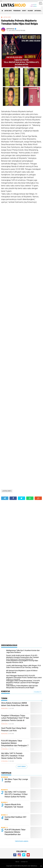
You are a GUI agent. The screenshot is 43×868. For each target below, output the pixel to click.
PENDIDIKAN (17, 11)
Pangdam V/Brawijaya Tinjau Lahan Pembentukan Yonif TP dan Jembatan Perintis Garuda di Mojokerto (15, 719)
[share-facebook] (13, 498)
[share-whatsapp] (30, 498)
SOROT (24, 11)
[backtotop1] (41, 866)
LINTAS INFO (8, 11)
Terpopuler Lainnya (22, 841)
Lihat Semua (22, 767)
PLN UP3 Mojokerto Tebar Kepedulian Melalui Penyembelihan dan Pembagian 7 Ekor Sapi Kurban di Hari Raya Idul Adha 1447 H (15, 745)
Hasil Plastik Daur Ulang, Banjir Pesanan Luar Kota (14, 729)
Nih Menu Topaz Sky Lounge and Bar (16, 780)
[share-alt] (5, 498)
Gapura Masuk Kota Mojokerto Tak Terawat (14, 806)
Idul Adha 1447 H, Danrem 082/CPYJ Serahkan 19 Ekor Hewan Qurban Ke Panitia (13, 756)
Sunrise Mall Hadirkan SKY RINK (15, 818)
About (17, 862)
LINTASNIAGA (38, 11)
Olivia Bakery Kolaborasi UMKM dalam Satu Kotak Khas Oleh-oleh (15, 704)
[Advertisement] (21, 228)
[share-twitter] (21, 498)
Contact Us (24, 862)
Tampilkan (37, 692)
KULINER (30, 11)
